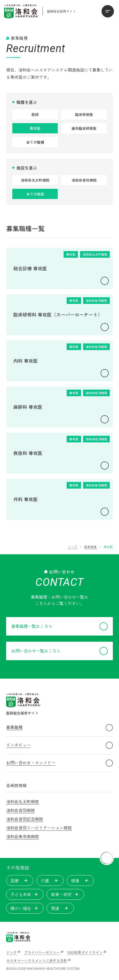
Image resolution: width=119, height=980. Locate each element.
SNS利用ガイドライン (85, 952)
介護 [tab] (50, 880)
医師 (35, 114)
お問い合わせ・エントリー (60, 763)
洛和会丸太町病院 (35, 180)
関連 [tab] (60, 908)
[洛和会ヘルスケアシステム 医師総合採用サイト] (40, 11)
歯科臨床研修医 (84, 128)
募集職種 (60, 728)
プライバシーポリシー (42, 952)
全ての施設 (35, 194)
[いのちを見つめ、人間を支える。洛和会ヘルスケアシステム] (18, 937)
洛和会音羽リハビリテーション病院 (39, 828)
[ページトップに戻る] (107, 858)
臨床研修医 (84, 114)
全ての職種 (35, 142)
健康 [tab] (80, 880)
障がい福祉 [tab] (25, 908)
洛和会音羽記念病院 (25, 819)
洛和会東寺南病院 (23, 836)
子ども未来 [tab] (25, 894)
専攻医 (35, 128)
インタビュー (60, 745)
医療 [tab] (20, 880)
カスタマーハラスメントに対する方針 (37, 961)
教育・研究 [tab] (65, 894)
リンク (12, 952)
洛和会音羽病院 (84, 180)
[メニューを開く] (108, 11)
